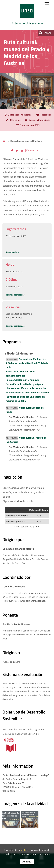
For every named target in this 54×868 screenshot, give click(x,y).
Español (48, 33)
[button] (12, 151)
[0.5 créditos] (12, 120)
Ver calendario (12, 252)
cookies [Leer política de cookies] (24, 850)
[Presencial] (42, 115)
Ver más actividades (15, 295)
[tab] (27, 15)
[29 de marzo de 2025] (27, 126)
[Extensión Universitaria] (37, 120)
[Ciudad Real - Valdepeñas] (17, 115)
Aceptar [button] (27, 862)
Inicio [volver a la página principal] (4, 141)
